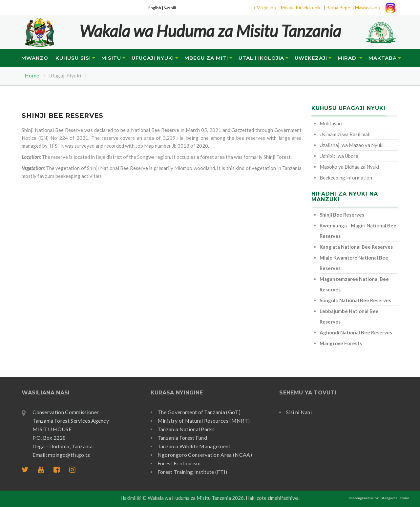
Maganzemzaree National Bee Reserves (354, 284)
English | (156, 8)
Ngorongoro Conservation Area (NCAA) (205, 455)
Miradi (348, 58)
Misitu (111, 58)
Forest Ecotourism (179, 463)
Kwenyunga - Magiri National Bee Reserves (358, 231)
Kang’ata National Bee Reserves (356, 247)
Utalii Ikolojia (261, 58)
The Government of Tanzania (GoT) (199, 412)
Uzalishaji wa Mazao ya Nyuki (352, 145)
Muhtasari (331, 123)
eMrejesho (265, 7)
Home (32, 75)
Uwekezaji (311, 58)
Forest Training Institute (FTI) (192, 472)
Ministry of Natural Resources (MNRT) (204, 421)
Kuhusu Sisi (73, 58)
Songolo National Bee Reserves (355, 300)
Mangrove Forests (341, 343)
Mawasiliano (367, 7)
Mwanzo (35, 58)
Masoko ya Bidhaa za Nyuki (349, 167)
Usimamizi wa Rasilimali (345, 134)
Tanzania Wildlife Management (194, 446)
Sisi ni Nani (299, 412)
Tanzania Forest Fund (182, 438)
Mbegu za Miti (206, 58)
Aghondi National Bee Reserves (356, 332)
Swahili (170, 8)
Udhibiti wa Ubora (339, 156)
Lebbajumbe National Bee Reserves (349, 316)
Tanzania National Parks (186, 429)
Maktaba (383, 58)
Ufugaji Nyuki (153, 58)
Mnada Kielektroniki (301, 7)
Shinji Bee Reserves (342, 215)
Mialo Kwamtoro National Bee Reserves (354, 263)
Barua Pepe (338, 7)
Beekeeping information (346, 178)
